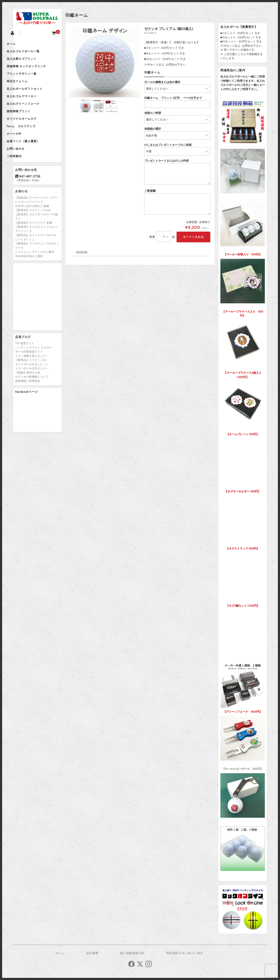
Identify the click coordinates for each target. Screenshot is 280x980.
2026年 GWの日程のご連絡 (32, 230)
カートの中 (25, 152)
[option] (105, 62)
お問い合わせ (26, 170)
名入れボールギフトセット (35, 98)
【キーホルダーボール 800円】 (243, 742)
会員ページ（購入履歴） (34, 161)
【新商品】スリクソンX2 (31, 384)
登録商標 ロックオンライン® (37, 71)
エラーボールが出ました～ (32, 392)
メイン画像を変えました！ (32, 380)
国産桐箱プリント (29, 125)
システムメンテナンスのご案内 (35, 276)
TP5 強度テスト (25, 367)
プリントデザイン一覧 (32, 80)
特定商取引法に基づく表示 (185, 953)
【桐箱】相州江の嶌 (28, 397)
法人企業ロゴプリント (32, 63)
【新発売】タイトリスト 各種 (34, 247)
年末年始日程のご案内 (29, 280)
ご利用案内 (25, 179)
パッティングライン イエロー (34, 372)
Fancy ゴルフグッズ (32, 143)
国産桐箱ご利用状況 (28, 405)
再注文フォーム (28, 89)
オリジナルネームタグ (32, 134)
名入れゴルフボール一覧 (34, 54)
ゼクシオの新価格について (32, 401)
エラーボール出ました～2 (31, 388)
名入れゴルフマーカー (32, 107)
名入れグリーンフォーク (34, 116)
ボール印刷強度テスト (29, 376)
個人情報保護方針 (132, 953)
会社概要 (92, 953)
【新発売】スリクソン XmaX (33, 234)
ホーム (22, 45)
